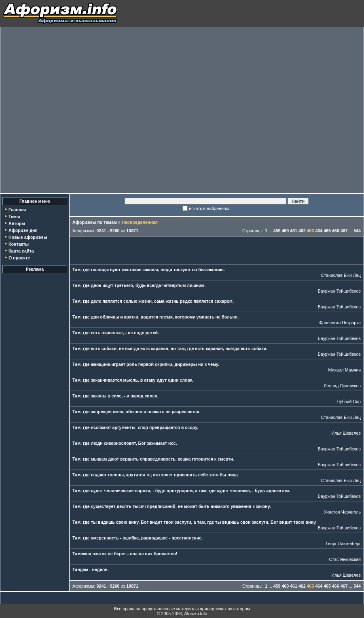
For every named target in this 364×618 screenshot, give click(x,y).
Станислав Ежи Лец (341, 275)
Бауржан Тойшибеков (339, 291)
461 (294, 231)
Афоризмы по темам (95, 222)
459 (277, 231)
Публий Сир (349, 401)
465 (327, 231)
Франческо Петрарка (340, 323)
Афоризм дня (23, 230)
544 (357, 231)
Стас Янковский (345, 559)
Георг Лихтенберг (343, 544)
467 (344, 231)
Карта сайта (21, 251)
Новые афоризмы (28, 237)
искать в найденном (209, 208)
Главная (17, 210)
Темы (14, 217)
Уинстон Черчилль (342, 512)
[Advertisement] (83, 110)
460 (285, 231)
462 (302, 231)
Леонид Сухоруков (342, 386)
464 (319, 231)
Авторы (17, 223)
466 (336, 231)
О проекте (19, 258)
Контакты (19, 244)
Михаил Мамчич (345, 370)
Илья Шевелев (346, 433)
